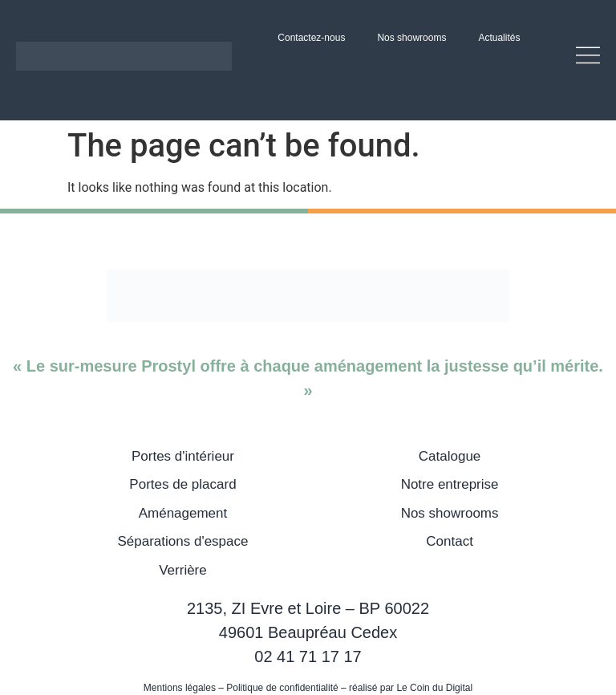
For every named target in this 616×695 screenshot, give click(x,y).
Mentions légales (180, 688)
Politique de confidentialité (282, 688)
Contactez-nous (311, 38)
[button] (583, 56)
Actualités (499, 38)
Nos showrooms (411, 38)
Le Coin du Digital (434, 688)
